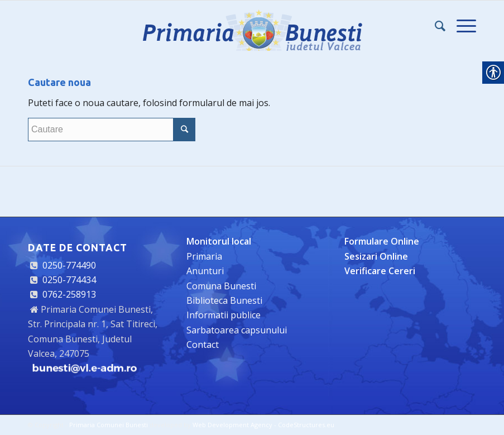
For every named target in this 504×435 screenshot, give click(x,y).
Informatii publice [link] (224, 315)
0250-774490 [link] (69, 265)
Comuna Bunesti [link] (221, 286)
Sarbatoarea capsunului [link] (237, 330)
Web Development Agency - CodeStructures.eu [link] (263, 425)
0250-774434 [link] (69, 280)
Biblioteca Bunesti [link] (224, 300)
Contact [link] (203, 345)
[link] (252, 26)
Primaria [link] (204, 256)
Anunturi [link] (205, 271)
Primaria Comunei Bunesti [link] (109, 425)
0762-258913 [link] (69, 294)
